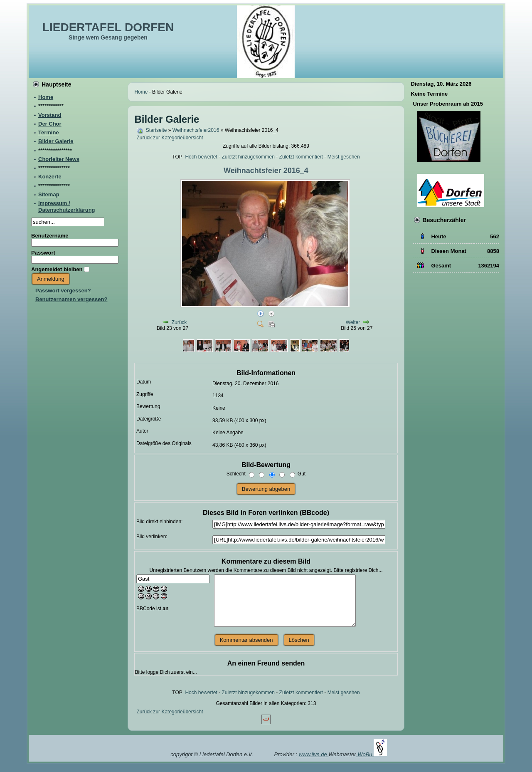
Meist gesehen (344, 157)
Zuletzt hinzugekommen (248, 157)
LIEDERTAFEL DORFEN (108, 27)
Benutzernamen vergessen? (71, 299)
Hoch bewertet (201, 157)
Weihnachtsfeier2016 (196, 130)
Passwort (43, 253)
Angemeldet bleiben (57, 269)
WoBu (372, 754)
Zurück (179, 322)
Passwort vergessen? (63, 291)
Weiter (353, 322)
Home (141, 92)
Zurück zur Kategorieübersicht (170, 138)
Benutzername (50, 236)
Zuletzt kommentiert (301, 157)
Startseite (156, 130)
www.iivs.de (314, 754)
